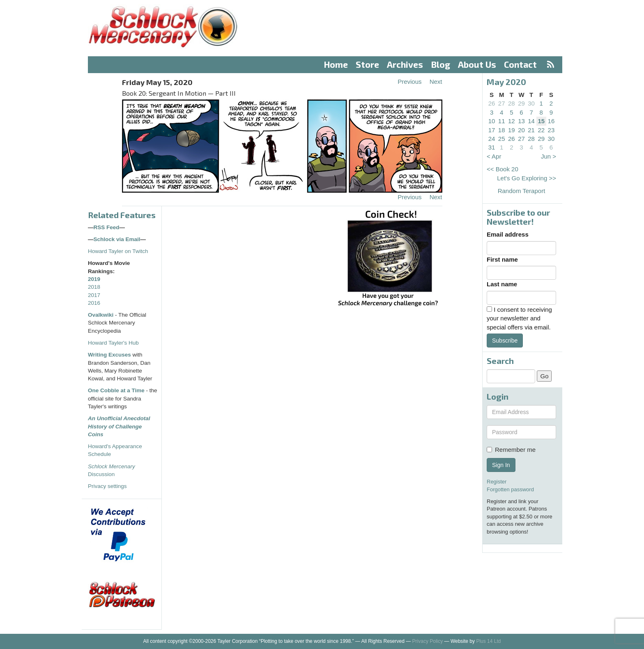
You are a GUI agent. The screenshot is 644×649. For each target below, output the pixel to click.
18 (502, 130)
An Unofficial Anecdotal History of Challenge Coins (119, 426)
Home (336, 64)
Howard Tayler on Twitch (118, 251)
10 (492, 121)
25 (502, 139)
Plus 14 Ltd (488, 641)
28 (512, 103)
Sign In (501, 465)
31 (492, 147)
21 (531, 130)
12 (512, 121)
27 (502, 103)
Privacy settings (107, 486)
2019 (94, 279)
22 (541, 130)
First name (502, 259)
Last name (502, 284)
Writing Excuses (109, 355)
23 (551, 130)
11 (502, 121)
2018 (94, 287)
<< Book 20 (503, 169)
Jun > (549, 156)
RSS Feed (107, 227)
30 (531, 103)
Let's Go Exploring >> (527, 178)
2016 (94, 303)
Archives (405, 64)
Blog (441, 64)
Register (497, 482)
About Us (477, 64)
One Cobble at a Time (116, 390)
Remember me (511, 450)
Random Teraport (522, 191)
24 (492, 139)
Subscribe (505, 341)
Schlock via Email (117, 239)
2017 (94, 295)
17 (492, 130)
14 (531, 121)
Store (367, 64)
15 (541, 121)
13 (521, 121)
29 (521, 103)
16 (551, 121)
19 (512, 130)
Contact (520, 64)
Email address (508, 234)
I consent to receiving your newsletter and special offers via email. (519, 318)
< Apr (494, 156)
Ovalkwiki (101, 315)
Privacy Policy (428, 641)
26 (492, 103)
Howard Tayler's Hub (113, 343)
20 (521, 130)
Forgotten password (510, 489)
